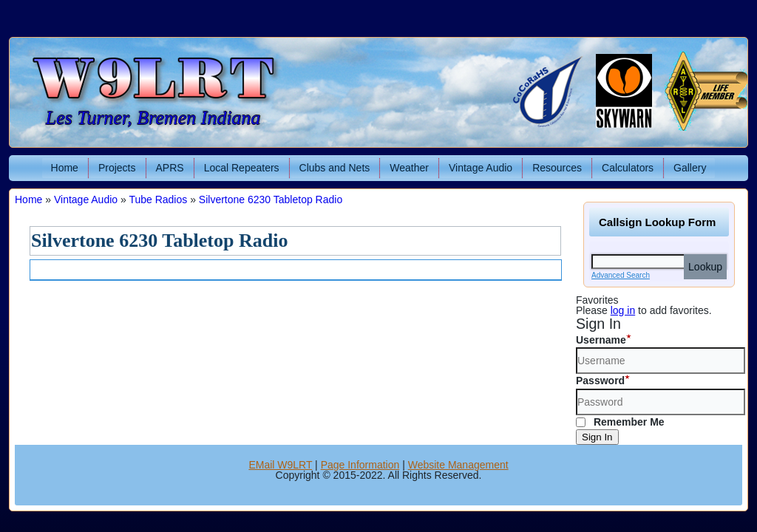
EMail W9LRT (280, 465)
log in (623, 310)
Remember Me (620, 422)
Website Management (458, 465)
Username (601, 340)
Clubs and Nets (335, 168)
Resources (557, 168)
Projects (117, 168)
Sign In (597, 437)
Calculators (628, 168)
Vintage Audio (481, 168)
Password (600, 381)
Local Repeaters (242, 168)
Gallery (690, 168)
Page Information (360, 465)
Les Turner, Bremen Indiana (153, 118)
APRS (170, 168)
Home (65, 168)
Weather (409, 168)
